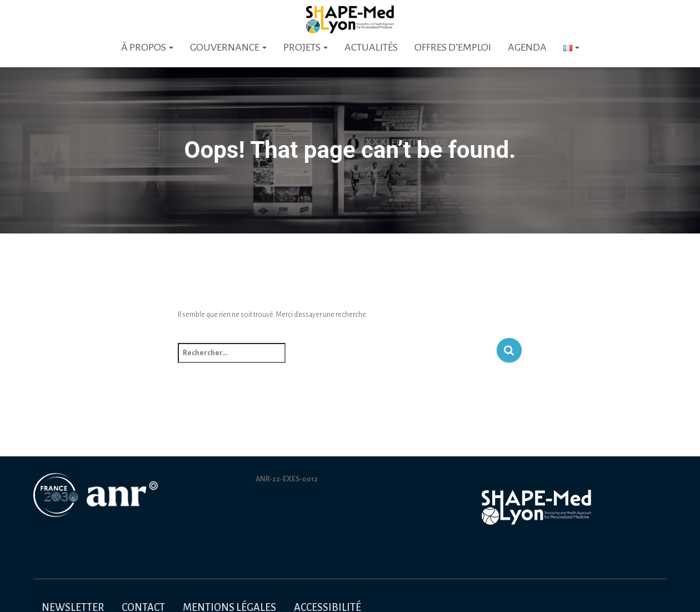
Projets (306, 47)
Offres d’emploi (453, 47)
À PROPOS (147, 47)
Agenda (527, 47)
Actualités (371, 47)
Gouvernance (228, 47)
